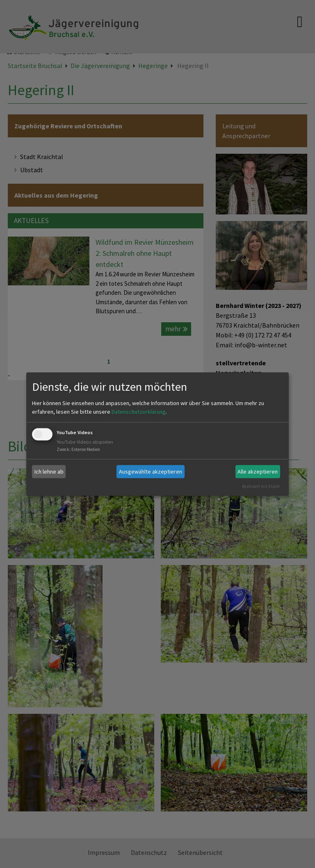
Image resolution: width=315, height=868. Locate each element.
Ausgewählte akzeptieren (151, 472)
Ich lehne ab (49, 472)
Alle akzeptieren (258, 472)
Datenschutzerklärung (139, 412)
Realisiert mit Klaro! (261, 486)
